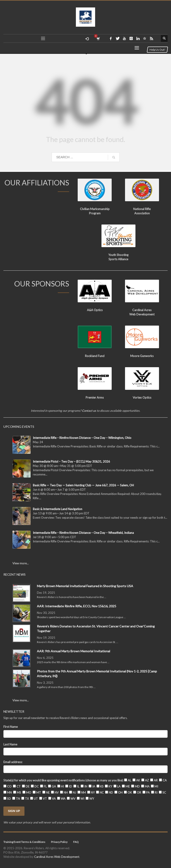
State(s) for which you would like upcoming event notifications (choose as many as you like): (63, 780)
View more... (21, 563)
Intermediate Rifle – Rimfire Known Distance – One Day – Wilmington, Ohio (82, 438)
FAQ (76, 842)
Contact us (89, 411)
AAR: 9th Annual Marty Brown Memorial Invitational (73, 651)
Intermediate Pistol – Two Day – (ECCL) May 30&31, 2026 (71, 461)
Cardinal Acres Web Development (57, 857)
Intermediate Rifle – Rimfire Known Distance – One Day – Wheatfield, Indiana (83, 533)
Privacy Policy (59, 842)
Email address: (13, 762)
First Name (11, 727)
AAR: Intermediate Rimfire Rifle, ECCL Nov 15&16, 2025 (77, 606)
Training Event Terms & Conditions (24, 842)
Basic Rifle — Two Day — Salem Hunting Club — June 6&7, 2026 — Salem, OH (83, 485)
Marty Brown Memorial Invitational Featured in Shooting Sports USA (85, 586)
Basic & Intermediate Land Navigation (58, 509)
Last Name (10, 744)
